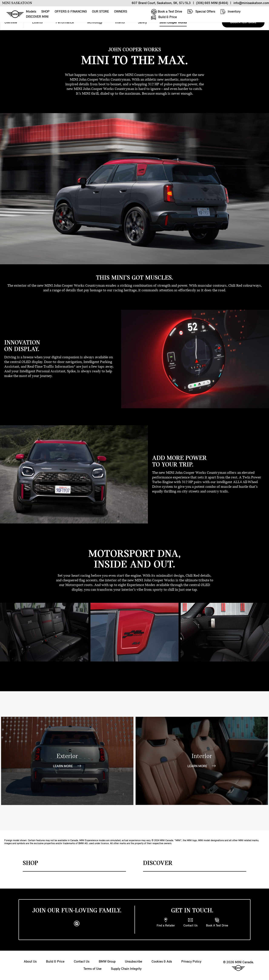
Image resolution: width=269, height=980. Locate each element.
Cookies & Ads (162, 962)
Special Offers (201, 11)
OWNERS (121, 12)
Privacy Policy (191, 962)
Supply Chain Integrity (126, 969)
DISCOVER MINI (37, 17)
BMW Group (107, 962)
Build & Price (164, 17)
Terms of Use (92, 969)
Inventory (230, 12)
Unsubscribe (134, 962)
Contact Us (82, 962)
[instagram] (77, 924)
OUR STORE (100, 12)
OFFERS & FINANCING (71, 12)
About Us (30, 962)
